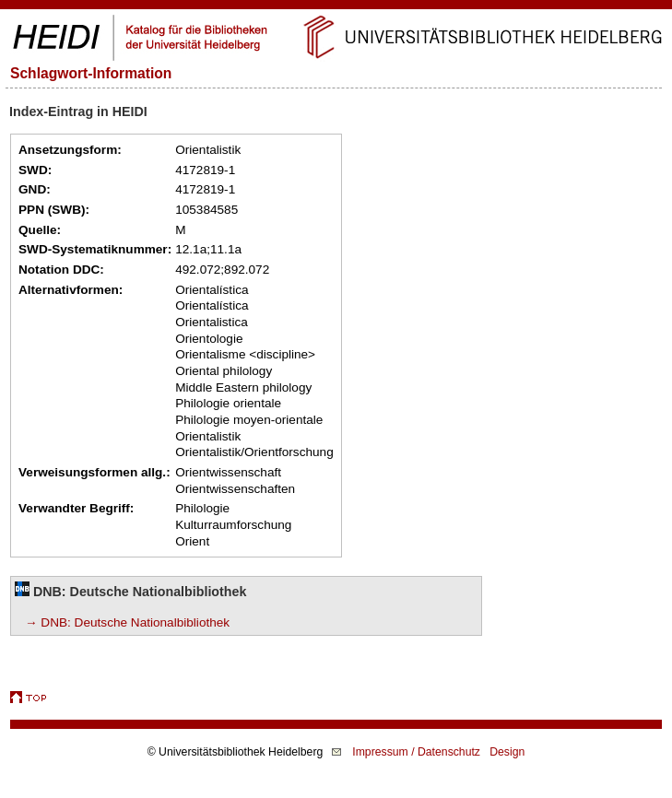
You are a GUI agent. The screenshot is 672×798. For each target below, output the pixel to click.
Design (507, 752)
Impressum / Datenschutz (416, 752)
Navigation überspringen (336, 8)
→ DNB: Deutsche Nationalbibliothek (127, 622)
